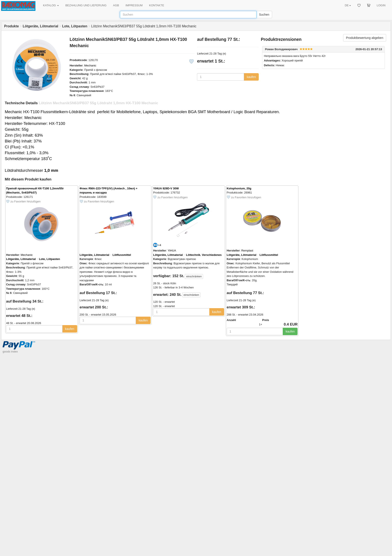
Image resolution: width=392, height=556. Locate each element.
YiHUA (172, 251)
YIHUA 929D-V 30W (166, 188)
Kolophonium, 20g (239, 188)
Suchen (264, 15)
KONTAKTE (157, 5)
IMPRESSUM (134, 5)
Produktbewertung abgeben (365, 38)
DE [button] (348, 5)
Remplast (247, 251)
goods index (10, 352)
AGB (116, 5)
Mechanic (90, 65)
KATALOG (51, 5)
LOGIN (381, 5)
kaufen (251, 77)
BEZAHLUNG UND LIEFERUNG (86, 5)
